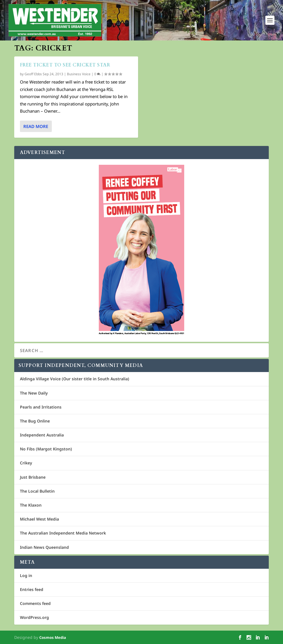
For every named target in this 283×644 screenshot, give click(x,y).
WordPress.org (34, 617)
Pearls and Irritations (41, 407)
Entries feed (32, 589)
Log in (26, 575)
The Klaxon (31, 505)
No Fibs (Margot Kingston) (46, 449)
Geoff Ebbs (33, 74)
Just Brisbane (33, 477)
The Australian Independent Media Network (63, 533)
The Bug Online (35, 421)
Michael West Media (39, 519)
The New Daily (34, 393)
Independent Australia (42, 435)
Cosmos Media (53, 637)
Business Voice (79, 74)
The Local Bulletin (37, 491)
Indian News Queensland (44, 547)
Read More (36, 126)
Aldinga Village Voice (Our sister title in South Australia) (75, 379)
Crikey (26, 463)
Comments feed (35, 603)
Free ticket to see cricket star (65, 65)
